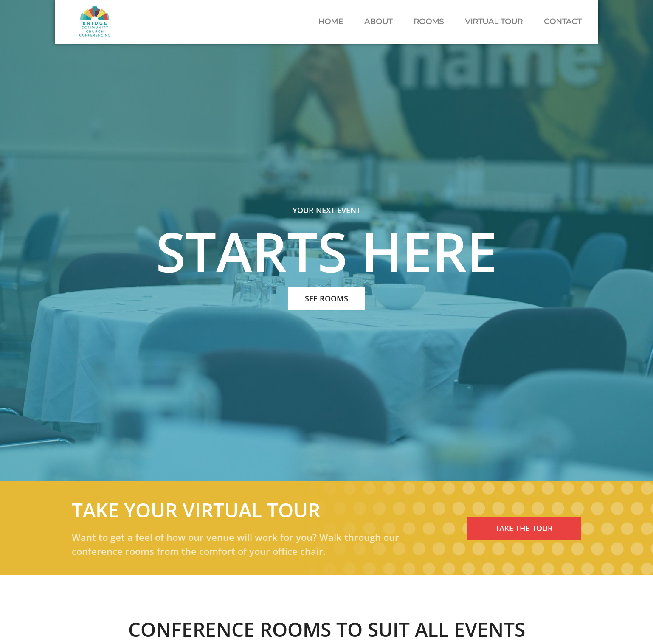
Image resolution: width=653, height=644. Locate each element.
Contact (563, 22)
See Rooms (326, 298)
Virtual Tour (494, 22)
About (378, 22)
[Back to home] (95, 22)
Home (331, 22)
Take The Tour (524, 528)
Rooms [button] (429, 22)
